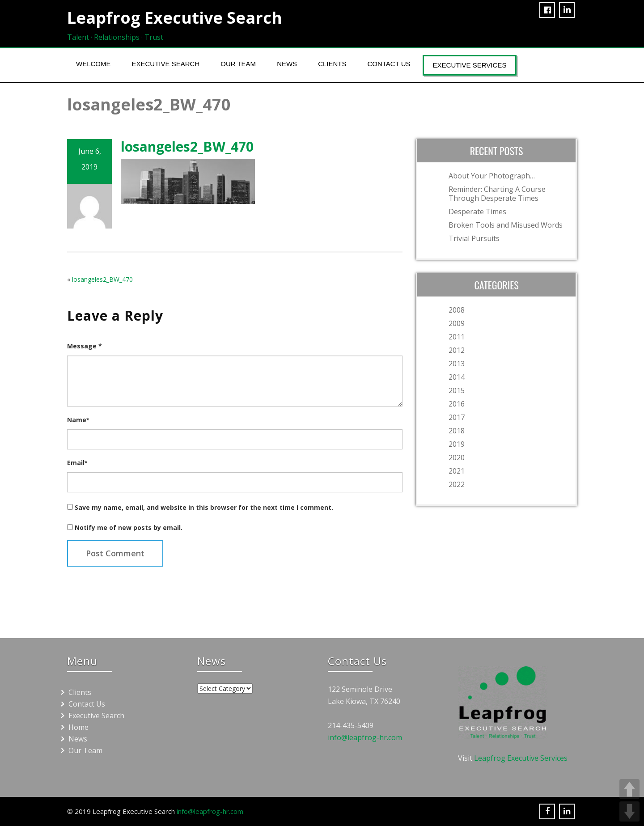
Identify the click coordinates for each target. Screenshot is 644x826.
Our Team (238, 64)
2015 (457, 390)
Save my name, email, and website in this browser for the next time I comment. (204, 507)
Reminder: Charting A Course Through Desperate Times (497, 194)
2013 (457, 364)
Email (77, 463)
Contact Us (389, 64)
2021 (457, 471)
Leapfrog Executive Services (521, 758)
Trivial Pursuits (474, 238)
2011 (457, 337)
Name (78, 420)
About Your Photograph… (492, 176)
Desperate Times (477, 212)
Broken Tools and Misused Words (506, 225)
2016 (457, 404)
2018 (457, 431)
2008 (457, 310)
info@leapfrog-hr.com (365, 737)
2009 (457, 323)
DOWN (629, 811)
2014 (457, 377)
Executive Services (470, 65)
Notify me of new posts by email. (129, 527)
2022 (457, 484)
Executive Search (166, 64)
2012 (457, 350)
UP (629, 789)
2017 (457, 417)
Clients (332, 64)
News (287, 64)
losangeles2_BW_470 (102, 279)
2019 (457, 444)
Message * (85, 346)
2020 (457, 457)
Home (78, 727)
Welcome (93, 64)
